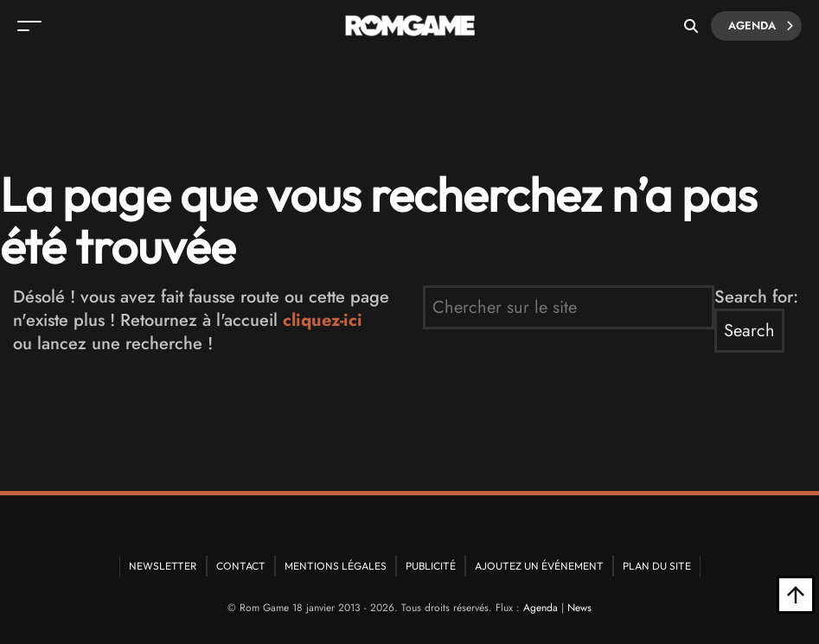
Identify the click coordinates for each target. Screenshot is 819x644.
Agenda (761, 26)
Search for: (756, 297)
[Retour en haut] (796, 595)
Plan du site (657, 566)
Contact (241, 566)
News (579, 608)
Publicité (431, 566)
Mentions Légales (336, 566)
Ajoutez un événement (539, 566)
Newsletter (163, 566)
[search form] (569, 307)
